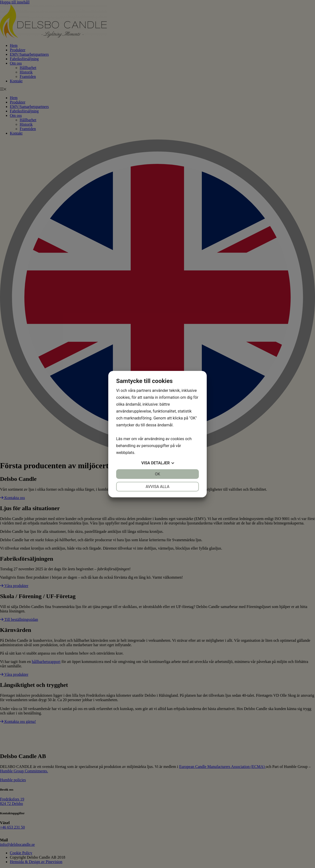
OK (157, 474)
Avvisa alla (158, 487)
